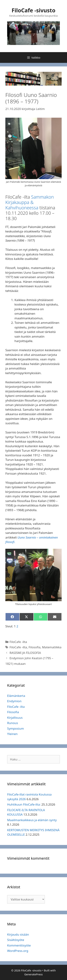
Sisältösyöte (16, 940)
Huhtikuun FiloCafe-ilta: (24, 804)
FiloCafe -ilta (18, 642)
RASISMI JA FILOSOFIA (25, 653)
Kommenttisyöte (19, 945)
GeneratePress (33, 974)
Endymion (14, 701)
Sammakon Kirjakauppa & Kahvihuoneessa (30, 202)
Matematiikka (52, 647)
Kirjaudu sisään (18, 934)
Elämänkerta (16, 696)
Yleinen (12, 734)
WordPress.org (18, 951)
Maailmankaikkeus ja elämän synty (32, 820)
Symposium (16, 728)
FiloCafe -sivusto (33, 10)
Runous (13, 723)
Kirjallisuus (15, 718)
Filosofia (34, 647)
